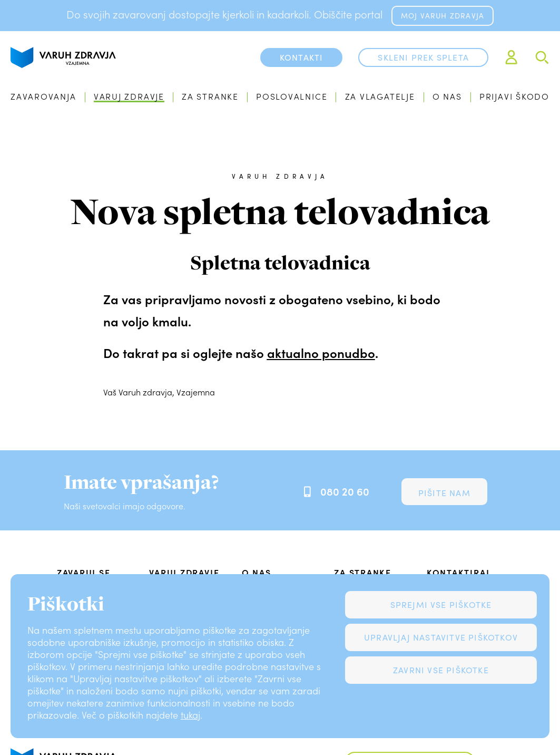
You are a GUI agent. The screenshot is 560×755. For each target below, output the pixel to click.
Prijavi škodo (514, 96)
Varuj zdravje (129, 96)
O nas (447, 96)
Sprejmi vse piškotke (441, 604)
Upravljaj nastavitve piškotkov (441, 637)
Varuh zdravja (280, 176)
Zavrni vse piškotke (441, 670)
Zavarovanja (43, 96)
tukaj (190, 715)
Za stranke (210, 96)
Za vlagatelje (380, 96)
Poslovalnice (292, 96)
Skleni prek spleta (423, 57)
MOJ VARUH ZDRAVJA (443, 16)
